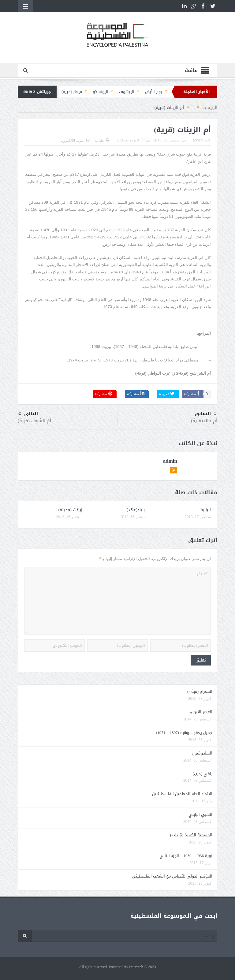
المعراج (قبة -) (200, 691)
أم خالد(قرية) (204, 421)
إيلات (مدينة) (70, 510)
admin (198, 140)
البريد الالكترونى (75, 141)
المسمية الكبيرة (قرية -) (191, 835)
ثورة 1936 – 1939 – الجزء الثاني (186, 856)
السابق (206, 414)
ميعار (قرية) (72, 92)
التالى (28, 414)
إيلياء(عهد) (137, 510)
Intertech (136, 967)
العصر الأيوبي (200, 712)
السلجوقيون (202, 753)
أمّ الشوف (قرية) (34, 421)
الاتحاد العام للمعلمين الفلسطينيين (182, 794)
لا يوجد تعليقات (128, 140)
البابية (206, 510)
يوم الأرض (154, 92)
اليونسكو (101, 92)
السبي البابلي (200, 814)
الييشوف (127, 92)
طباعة (102, 141)
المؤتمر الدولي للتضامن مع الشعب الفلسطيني (172, 876)
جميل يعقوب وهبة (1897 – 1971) (184, 733)
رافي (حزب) (202, 774)
